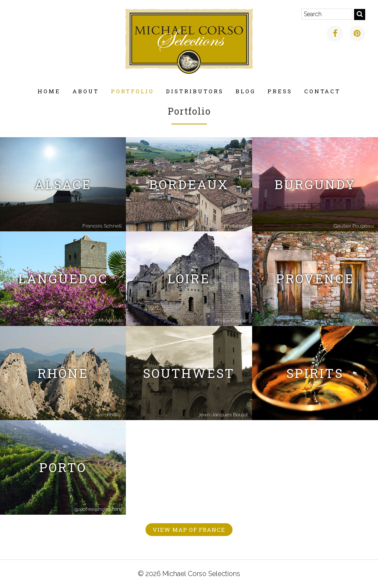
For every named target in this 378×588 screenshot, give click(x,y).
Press (280, 91)
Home (49, 91)
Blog (246, 91)
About (86, 91)
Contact (322, 91)
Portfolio (132, 91)
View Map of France (189, 530)
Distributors (195, 91)
